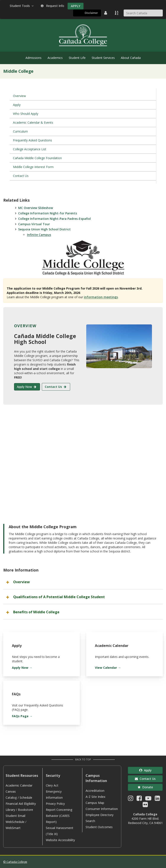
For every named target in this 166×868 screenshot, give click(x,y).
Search (90, 821)
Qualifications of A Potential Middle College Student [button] (59, 597)
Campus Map (95, 803)
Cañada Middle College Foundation (37, 158)
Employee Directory (100, 815)
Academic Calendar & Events (33, 122)
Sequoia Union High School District (44, 229)
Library (10, 810)
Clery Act (52, 785)
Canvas (11, 791)
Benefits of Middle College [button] (36, 612)
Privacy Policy (55, 804)
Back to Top (83, 759)
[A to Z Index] (117, 13)
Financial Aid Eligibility (21, 804)
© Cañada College (15, 862)
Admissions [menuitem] (34, 58)
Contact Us (21, 176)
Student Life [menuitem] (77, 58)
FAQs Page (20, 716)
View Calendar (106, 668)
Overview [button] (22, 582)
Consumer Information (102, 809)
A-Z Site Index (96, 797)
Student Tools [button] (22, 6)
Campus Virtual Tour (34, 224)
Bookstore (26, 810)
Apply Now (27, 387)
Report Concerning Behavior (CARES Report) (59, 816)
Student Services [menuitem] (103, 58)
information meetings (101, 297)
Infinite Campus (39, 235)
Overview (19, 96)
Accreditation (95, 791)
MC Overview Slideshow (36, 208)
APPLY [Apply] (76, 6)
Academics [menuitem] (55, 58)
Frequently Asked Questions (33, 140)
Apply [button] (145, 770)
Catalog (11, 798)
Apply (17, 105)
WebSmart (13, 828)
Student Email (15, 816)
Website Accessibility (60, 840)
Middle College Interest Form (33, 167)
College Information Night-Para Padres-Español (55, 219)
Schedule (26, 798)
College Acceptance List (30, 149)
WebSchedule (15, 822)
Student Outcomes (99, 827)
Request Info (53, 6)
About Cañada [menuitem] (131, 58)
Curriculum (20, 131)
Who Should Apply (26, 114)
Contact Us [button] (145, 779)
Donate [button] (145, 787)
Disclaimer (91, 13)
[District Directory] (106, 13)
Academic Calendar (19, 785)
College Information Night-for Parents (48, 213)
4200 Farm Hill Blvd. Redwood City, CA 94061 (145, 821)
